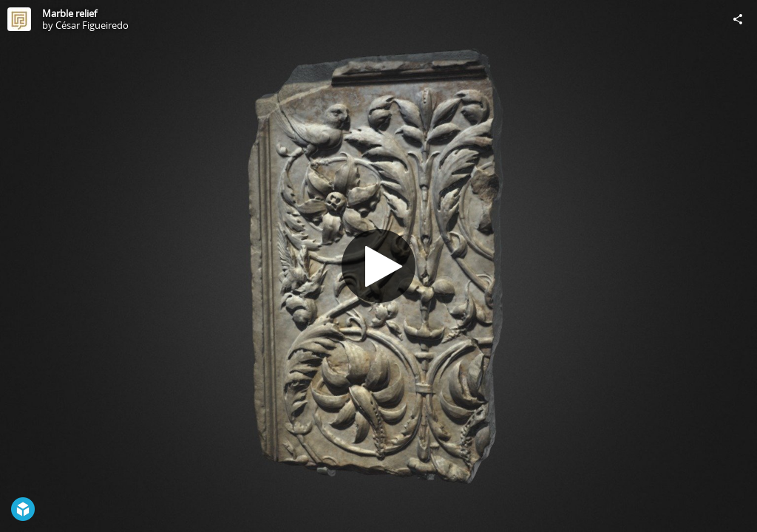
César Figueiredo (92, 25)
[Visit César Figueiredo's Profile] (19, 19)
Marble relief (69, 13)
